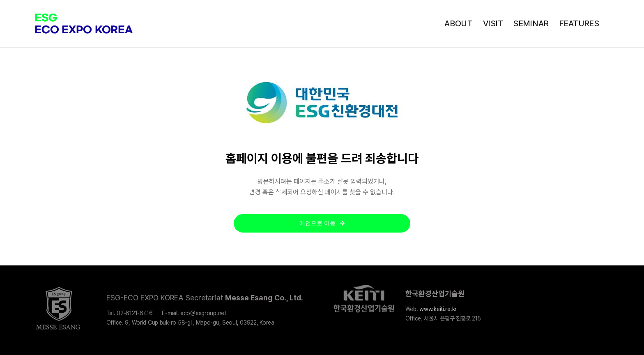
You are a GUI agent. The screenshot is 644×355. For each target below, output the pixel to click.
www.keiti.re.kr (438, 309)
